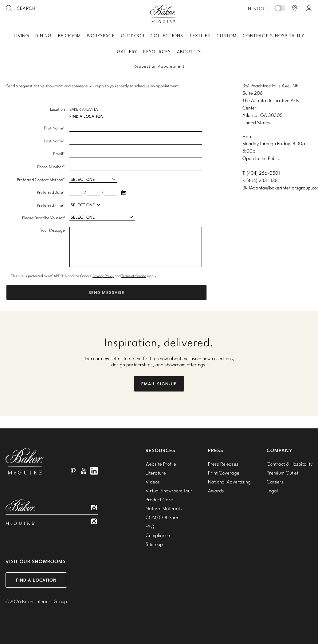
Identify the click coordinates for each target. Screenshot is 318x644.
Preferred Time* (51, 205)
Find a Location (36, 580)
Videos (153, 482)
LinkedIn (94, 471)
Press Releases (223, 464)
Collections (167, 36)
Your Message (53, 230)
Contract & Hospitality (273, 36)
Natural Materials (164, 508)
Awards (216, 491)
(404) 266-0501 (263, 173)
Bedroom (69, 36)
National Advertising (229, 482)
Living (22, 36)
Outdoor (133, 36)
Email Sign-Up (159, 384)
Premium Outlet (283, 473)
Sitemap (154, 544)
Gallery (127, 52)
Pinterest (73, 471)
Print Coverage (224, 473)
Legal (272, 491)
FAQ (150, 526)
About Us (189, 52)
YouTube (84, 471)
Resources (157, 52)
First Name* (54, 128)
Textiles (200, 36)
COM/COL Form (163, 517)
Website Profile (161, 464)
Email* (59, 154)
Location (57, 109)
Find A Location (86, 116)
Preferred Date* (51, 192)
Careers (275, 482)
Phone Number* (51, 167)
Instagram (94, 507)
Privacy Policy (103, 276)
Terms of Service (134, 276)
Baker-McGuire (163, 14)
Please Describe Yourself (43, 218)
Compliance (158, 535)
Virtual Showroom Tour (169, 491)
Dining (43, 36)
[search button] (9, 8)
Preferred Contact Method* (41, 180)
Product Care (159, 499)
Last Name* (55, 141)
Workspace (101, 36)
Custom (227, 36)
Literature (156, 473)
